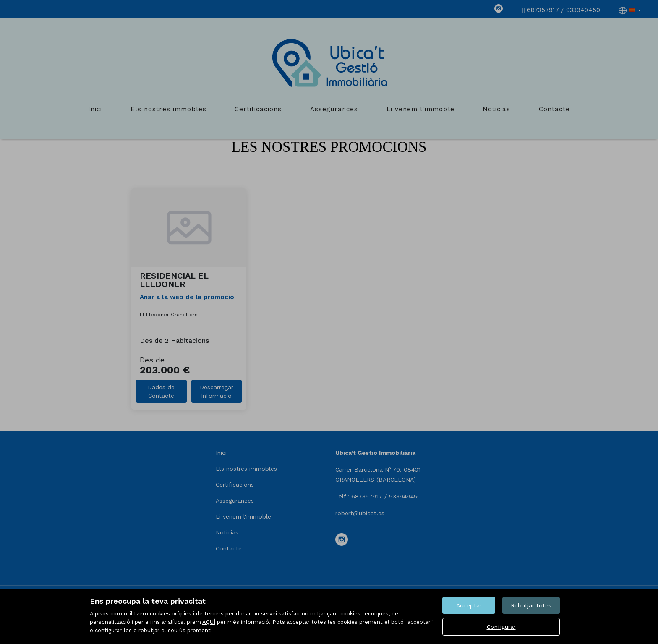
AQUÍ (209, 622)
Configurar (501, 627)
